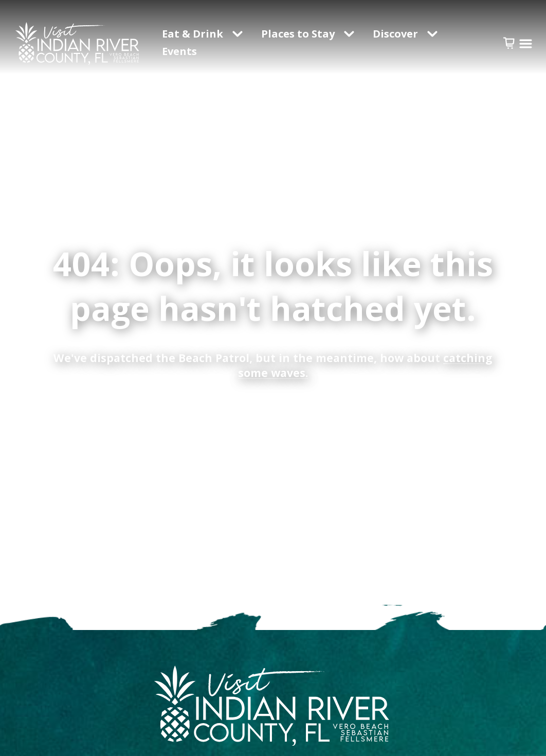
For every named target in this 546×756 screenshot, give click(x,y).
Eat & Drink (193, 34)
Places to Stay (298, 34)
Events (181, 51)
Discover (395, 34)
